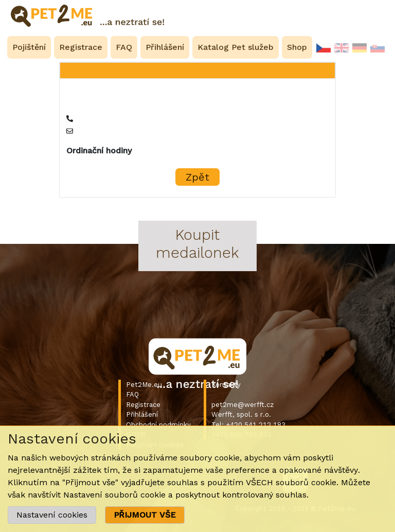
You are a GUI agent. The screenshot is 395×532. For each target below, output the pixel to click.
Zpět (197, 177)
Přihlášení (142, 414)
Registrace (143, 405)
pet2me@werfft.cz (243, 405)
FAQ (132, 394)
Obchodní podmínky (158, 425)
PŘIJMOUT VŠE (145, 515)
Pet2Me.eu (144, 385)
